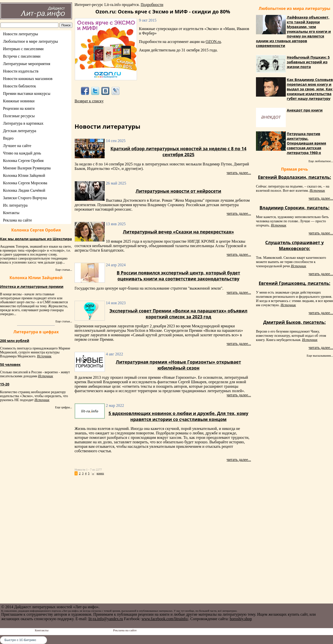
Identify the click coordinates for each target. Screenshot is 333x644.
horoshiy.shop (241, 619)
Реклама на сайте (17, 220)
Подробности (152, 5)
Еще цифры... (63, 407)
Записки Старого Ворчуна (25, 198)
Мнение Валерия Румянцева (27, 168)
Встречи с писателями (22, 56)
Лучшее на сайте (17, 146)
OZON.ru (213, 42)
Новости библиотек (20, 86)
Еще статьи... (64, 270)
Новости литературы (21, 34)
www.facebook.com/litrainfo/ (165, 619)
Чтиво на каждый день (22, 153)
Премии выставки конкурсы (27, 94)
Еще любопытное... (321, 161)
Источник (44, 356)
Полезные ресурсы (19, 116)
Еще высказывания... (320, 356)
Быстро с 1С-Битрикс (20, 640)
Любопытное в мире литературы (30, 41)
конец (100, 473)
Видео (8, 138)
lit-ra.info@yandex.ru (106, 619)
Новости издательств (21, 71)
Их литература (15, 205)
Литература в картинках (23, 123)
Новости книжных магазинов (28, 79)
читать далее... (239, 173)
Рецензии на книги (19, 108)
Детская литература (20, 131)
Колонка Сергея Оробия (23, 161)
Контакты (11, 213)
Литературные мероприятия (27, 64)
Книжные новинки (19, 101)
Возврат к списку (89, 101)
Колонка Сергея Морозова (25, 183)
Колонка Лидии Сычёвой (24, 190)
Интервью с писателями (23, 49)
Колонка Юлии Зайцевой (24, 175)
